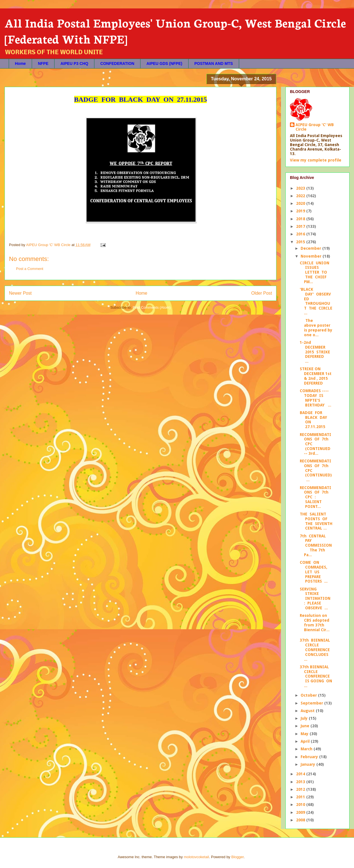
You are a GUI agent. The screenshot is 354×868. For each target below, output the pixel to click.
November (312, 256)
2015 (301, 242)
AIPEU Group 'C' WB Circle (315, 127)
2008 (301, 820)
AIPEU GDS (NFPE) (164, 63)
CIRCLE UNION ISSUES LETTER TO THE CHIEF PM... (315, 272)
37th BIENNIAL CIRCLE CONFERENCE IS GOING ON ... (316, 676)
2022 (301, 196)
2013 (301, 782)
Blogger (237, 857)
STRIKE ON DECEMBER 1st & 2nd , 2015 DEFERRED (316, 376)
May (305, 734)
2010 (301, 805)
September (312, 703)
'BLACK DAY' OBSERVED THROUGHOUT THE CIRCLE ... (316, 301)
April (306, 741)
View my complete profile (316, 160)
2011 (301, 797)
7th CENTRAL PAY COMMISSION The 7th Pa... (316, 545)
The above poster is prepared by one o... (316, 328)
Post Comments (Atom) (152, 307)
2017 (301, 226)
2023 (301, 188)
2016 (301, 234)
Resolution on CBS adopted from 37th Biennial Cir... (315, 622)
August (308, 711)
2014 (301, 774)
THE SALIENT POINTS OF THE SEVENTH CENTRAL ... (316, 521)
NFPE (43, 63)
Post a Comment (30, 269)
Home (20, 63)
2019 (301, 211)
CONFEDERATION (117, 63)
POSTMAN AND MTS (214, 63)
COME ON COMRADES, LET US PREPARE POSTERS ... (314, 572)
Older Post (262, 293)
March (307, 749)
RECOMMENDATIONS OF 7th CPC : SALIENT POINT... (316, 497)
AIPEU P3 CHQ (74, 63)
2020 (301, 203)
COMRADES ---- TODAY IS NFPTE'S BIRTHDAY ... (316, 398)
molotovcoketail (196, 857)
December (311, 248)
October (309, 695)
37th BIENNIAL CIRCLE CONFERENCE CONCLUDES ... (315, 650)
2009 (301, 812)
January (308, 764)
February (310, 757)
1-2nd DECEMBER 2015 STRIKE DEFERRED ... (315, 352)
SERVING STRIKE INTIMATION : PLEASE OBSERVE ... (315, 598)
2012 (301, 789)
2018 (301, 219)
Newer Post (20, 293)
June (306, 726)
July (305, 718)
